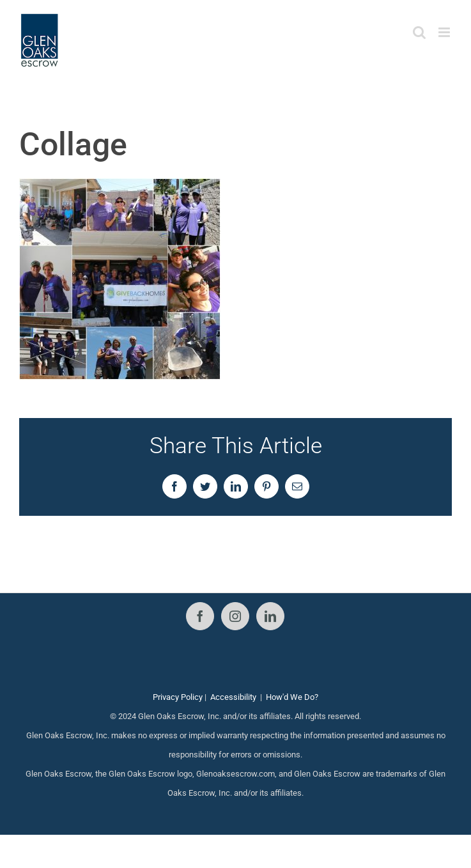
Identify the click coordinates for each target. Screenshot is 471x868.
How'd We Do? (292, 697)
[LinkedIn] (270, 616)
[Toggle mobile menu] (445, 32)
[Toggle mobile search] (419, 32)
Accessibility (233, 697)
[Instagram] (235, 616)
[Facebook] (200, 616)
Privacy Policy (178, 697)
